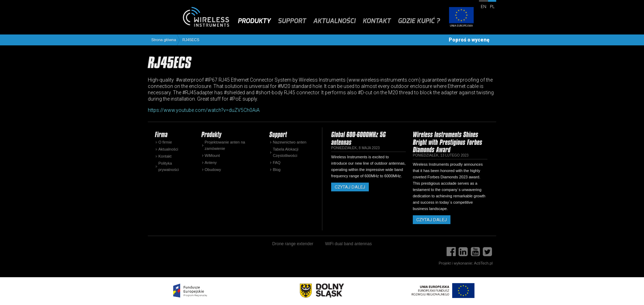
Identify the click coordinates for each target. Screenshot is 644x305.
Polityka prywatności (169, 166)
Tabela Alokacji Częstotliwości (286, 152)
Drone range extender (293, 244)
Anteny (211, 163)
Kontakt (165, 156)
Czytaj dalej (350, 187)
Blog (277, 170)
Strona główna (164, 40)
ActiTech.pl (483, 263)
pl (492, 7)
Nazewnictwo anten (289, 142)
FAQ (277, 163)
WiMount (212, 155)
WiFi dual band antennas (349, 244)
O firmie (165, 142)
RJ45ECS (191, 40)
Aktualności (168, 149)
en (484, 7)
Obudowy (213, 170)
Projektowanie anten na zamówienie (225, 145)
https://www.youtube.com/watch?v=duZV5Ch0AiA (204, 110)
